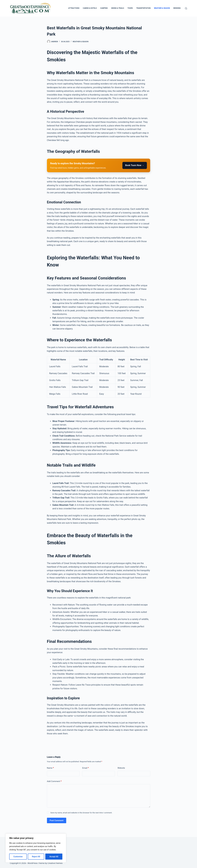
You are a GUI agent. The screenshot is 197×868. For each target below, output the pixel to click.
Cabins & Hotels (90, 8)
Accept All (54, 857)
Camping (104, 8)
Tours (130, 8)
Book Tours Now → (135, 165)
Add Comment (54, 781)
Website (121, 768)
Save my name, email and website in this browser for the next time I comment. (81, 813)
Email (85, 768)
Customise (18, 857)
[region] (36, 848)
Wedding (177, 8)
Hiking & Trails (118, 8)
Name (50, 768)
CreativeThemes (55, 863)
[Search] (186, 8)
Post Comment (57, 820)
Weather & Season (162, 8)
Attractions (74, 8)
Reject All (36, 857)
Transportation (143, 8)
